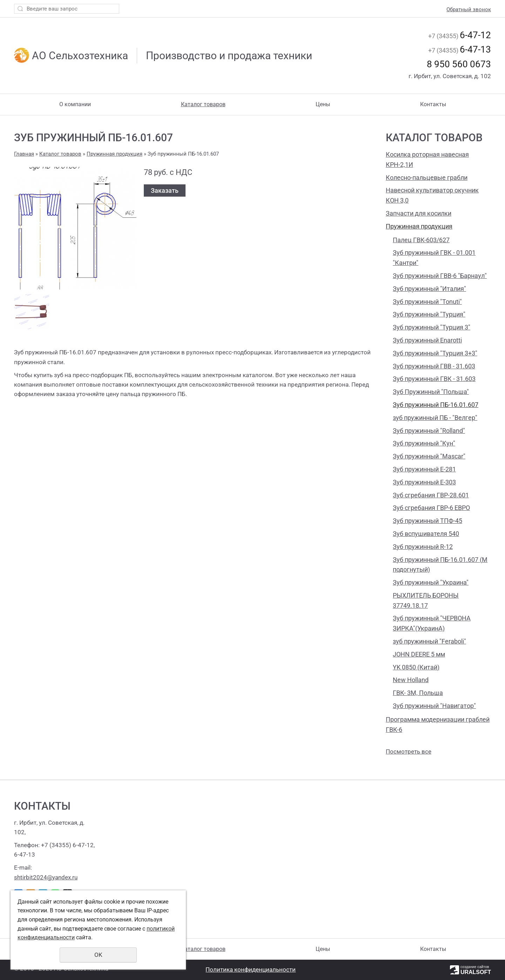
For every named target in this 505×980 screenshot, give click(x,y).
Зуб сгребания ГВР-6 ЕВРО (431, 508)
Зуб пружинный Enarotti (427, 340)
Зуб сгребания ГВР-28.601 (431, 495)
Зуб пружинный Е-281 (424, 469)
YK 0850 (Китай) (416, 667)
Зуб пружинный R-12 (423, 547)
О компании (75, 104)
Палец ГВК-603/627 (421, 240)
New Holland (411, 680)
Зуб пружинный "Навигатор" (434, 706)
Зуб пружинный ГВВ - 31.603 (434, 366)
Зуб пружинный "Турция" (429, 314)
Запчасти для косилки (419, 213)
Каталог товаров (203, 104)
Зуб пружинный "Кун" (424, 443)
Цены (323, 104)
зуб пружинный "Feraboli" (429, 641)
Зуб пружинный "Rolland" (429, 431)
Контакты (433, 104)
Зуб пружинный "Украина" (431, 582)
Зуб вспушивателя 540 (426, 534)
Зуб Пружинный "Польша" (431, 392)
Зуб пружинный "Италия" (429, 289)
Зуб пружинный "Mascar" (429, 456)
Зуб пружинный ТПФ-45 (427, 521)
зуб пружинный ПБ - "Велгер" (435, 418)
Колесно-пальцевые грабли (427, 178)
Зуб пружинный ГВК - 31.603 (434, 379)
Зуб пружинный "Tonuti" (427, 302)
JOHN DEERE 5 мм (419, 654)
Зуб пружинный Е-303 (424, 482)
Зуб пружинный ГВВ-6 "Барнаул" (440, 276)
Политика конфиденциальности (251, 969)
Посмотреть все (409, 751)
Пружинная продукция (419, 226)
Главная (24, 154)
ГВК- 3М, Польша (418, 693)
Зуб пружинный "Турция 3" (432, 327)
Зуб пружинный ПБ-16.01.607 (436, 405)
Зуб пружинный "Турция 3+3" (435, 353)
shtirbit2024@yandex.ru (46, 877)
